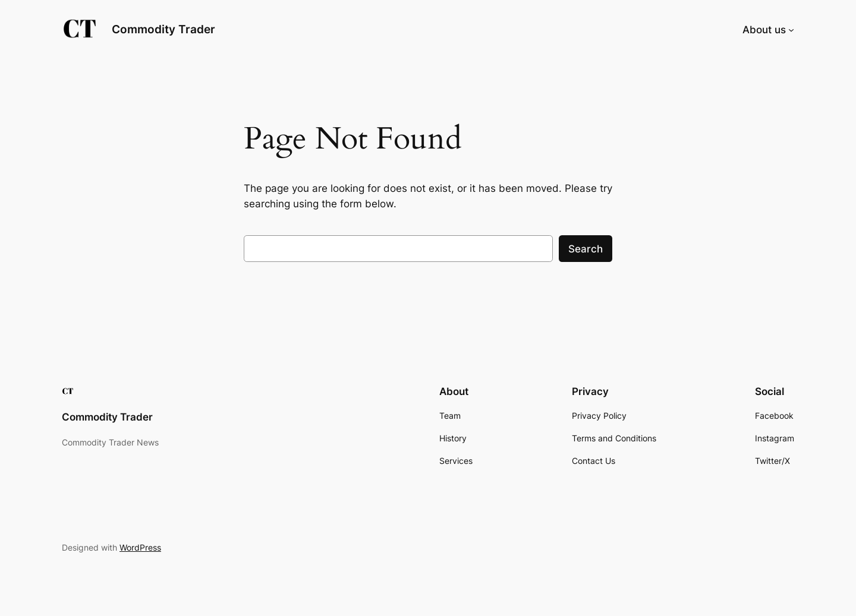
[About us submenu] (791, 30)
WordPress (140, 547)
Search (586, 249)
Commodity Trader (163, 29)
